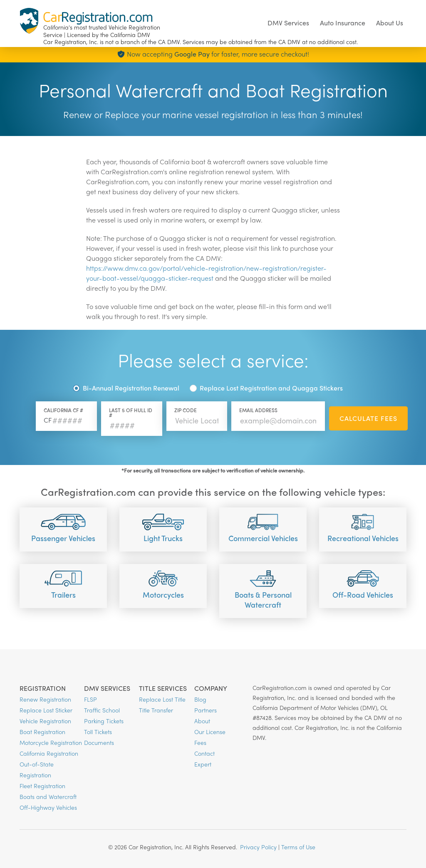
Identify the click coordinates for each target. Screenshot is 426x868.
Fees (200, 742)
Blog (200, 699)
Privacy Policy (258, 847)
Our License (210, 732)
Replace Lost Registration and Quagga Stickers (271, 388)
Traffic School (102, 710)
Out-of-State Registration (37, 769)
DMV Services (288, 23)
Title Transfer (156, 710)
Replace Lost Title (162, 699)
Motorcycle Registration (51, 742)
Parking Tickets (104, 721)
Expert (203, 764)
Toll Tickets (98, 732)
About (202, 721)
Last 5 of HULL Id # (131, 413)
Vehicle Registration (45, 721)
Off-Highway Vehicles (48, 807)
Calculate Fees (368, 418)
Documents (99, 742)
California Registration (49, 753)
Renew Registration (45, 699)
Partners (206, 710)
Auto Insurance (343, 23)
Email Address (258, 410)
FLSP (90, 699)
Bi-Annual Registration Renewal (131, 388)
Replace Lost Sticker (46, 710)
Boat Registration (42, 732)
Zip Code (186, 410)
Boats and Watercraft (48, 796)
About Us (390, 23)
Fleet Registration (42, 786)
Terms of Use (298, 847)
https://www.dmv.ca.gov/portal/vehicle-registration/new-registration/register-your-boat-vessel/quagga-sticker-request (206, 273)
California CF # (63, 410)
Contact (204, 753)
